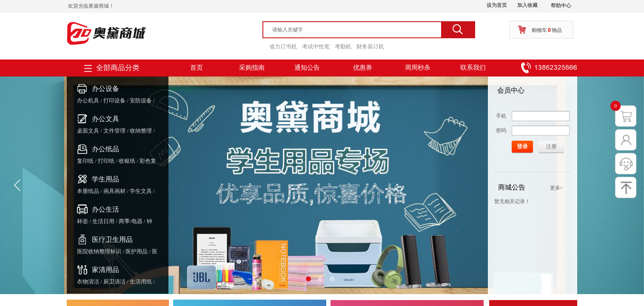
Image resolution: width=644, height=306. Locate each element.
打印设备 (114, 101)
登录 (522, 146)
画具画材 (114, 191)
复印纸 (85, 161)
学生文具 (141, 191)
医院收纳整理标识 (99, 251)
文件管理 (114, 131)
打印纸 (106, 161)
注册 (551, 146)
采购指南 (252, 68)
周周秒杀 (418, 68)
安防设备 (141, 101)
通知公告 (307, 68)
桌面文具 (88, 131)
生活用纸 (141, 282)
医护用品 (137, 251)
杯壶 (83, 221)
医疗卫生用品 (112, 239)
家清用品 (105, 270)
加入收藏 (527, 5)
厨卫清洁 (114, 282)
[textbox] (356, 30)
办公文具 (105, 119)
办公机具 (88, 101)
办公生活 (105, 209)
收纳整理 (141, 131)
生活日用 (103, 221)
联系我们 (473, 68)
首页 (197, 68)
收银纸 (127, 161)
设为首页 (497, 5)
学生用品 (105, 179)
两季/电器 (131, 221)
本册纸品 (88, 191)
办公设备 (105, 89)
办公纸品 (105, 149)
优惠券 (363, 68)
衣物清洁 (88, 282)
